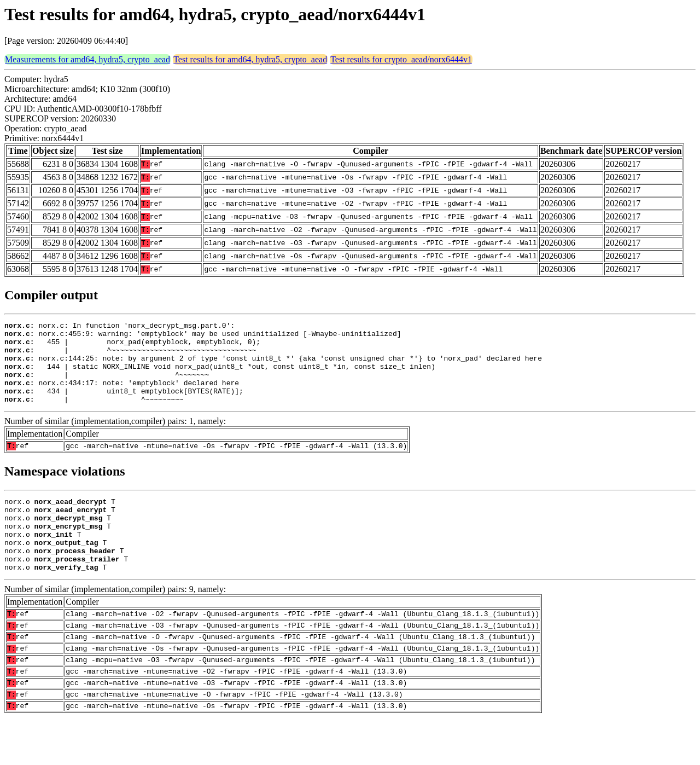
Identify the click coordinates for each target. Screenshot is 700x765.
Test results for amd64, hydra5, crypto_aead (250, 59)
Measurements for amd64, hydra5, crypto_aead (87, 59)
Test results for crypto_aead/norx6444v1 (401, 59)
